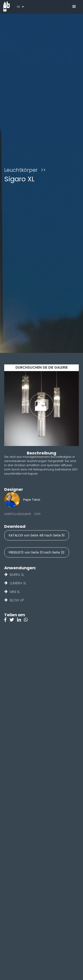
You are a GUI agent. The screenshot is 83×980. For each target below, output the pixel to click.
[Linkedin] (21, 620)
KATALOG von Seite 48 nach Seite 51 (37, 535)
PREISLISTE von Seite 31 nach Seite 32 (37, 552)
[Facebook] (7, 620)
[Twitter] (13, 620)
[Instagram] (27, 620)
